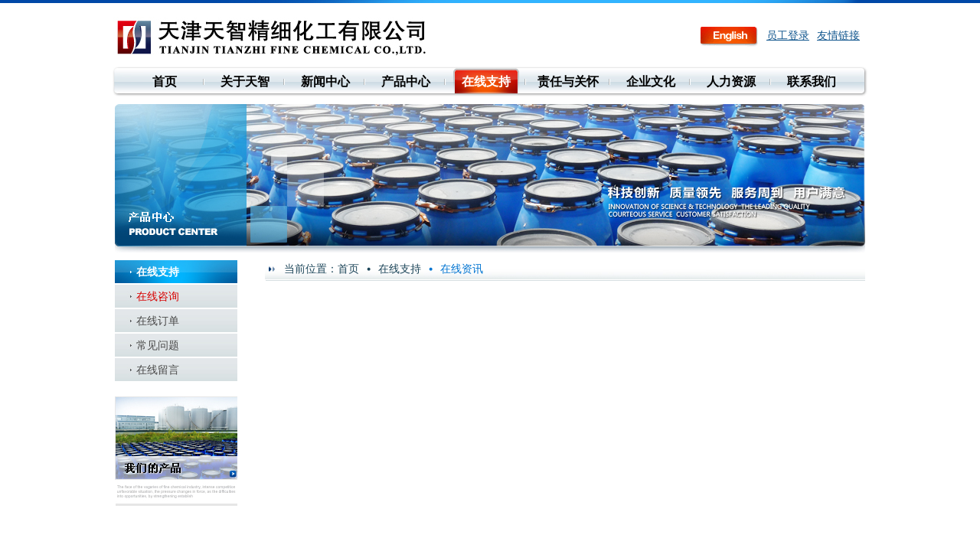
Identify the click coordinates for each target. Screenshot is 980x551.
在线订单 (158, 321)
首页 (165, 82)
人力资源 (731, 82)
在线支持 (486, 82)
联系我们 (812, 82)
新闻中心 (325, 82)
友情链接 (838, 35)
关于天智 (245, 82)
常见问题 (158, 345)
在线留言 (158, 370)
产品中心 (406, 82)
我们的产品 (176, 451)
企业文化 (651, 82)
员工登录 (788, 35)
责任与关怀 (568, 82)
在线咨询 (158, 296)
